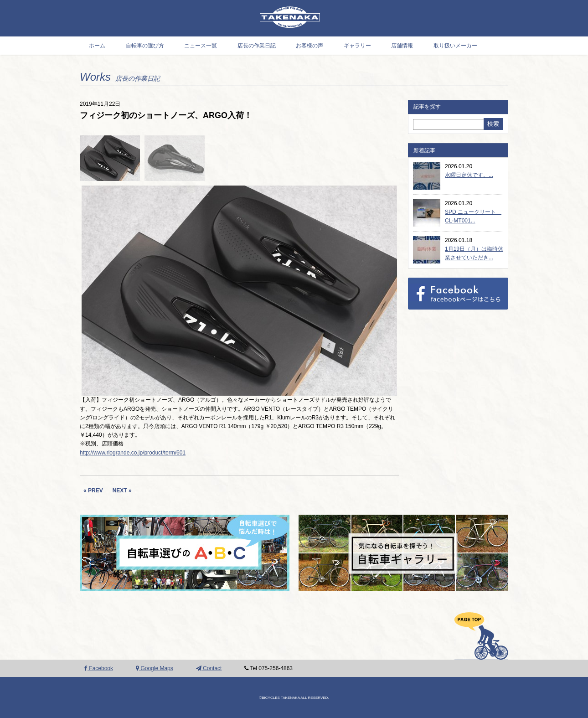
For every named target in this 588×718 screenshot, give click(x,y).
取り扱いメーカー (455, 46)
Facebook (99, 668)
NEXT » (122, 491)
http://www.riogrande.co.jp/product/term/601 (133, 453)
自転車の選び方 (145, 46)
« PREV (93, 491)
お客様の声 (309, 46)
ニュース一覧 (201, 46)
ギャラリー (357, 46)
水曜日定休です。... (469, 175)
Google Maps (155, 668)
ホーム (97, 46)
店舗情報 (402, 46)
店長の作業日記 (257, 46)
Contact (209, 668)
